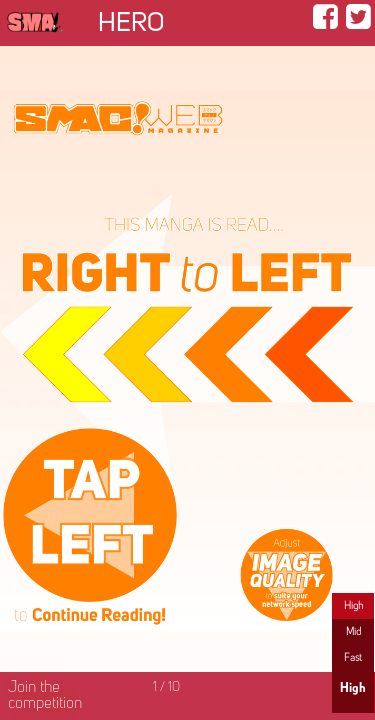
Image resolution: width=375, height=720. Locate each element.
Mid (353, 632)
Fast (353, 658)
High (353, 606)
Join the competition (45, 696)
